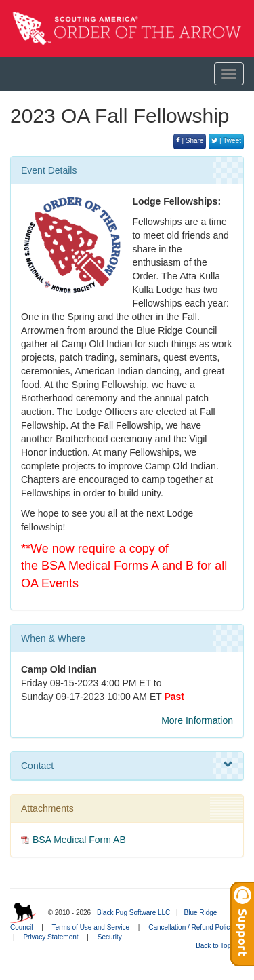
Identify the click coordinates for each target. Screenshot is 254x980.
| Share (190, 141)
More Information (197, 720)
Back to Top (218, 946)
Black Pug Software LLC (133, 913)
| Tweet (226, 141)
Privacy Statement (50, 937)
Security (110, 937)
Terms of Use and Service (91, 927)
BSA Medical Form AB (79, 840)
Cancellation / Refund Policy (191, 927)
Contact (127, 765)
